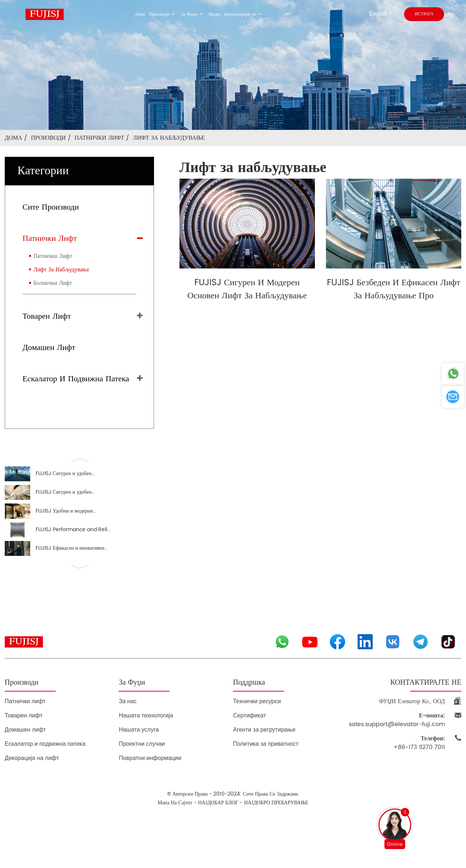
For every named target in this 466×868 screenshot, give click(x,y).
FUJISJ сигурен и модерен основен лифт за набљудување (247, 289)
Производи (163, 14)
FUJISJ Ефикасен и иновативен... (72, 562)
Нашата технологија (146, 731)
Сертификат (250, 731)
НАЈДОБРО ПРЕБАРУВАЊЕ (276, 818)
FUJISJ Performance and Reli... (73, 540)
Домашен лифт (49, 348)
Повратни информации (150, 773)
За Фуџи (193, 14)
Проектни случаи (142, 759)
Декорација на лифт (32, 773)
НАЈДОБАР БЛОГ (218, 818)
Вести (214, 14)
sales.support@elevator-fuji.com (397, 735)
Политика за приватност (266, 759)
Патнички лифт (100, 138)
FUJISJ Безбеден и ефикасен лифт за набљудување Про (394, 289)
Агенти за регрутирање (264, 745)
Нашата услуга (139, 745)
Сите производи (51, 207)
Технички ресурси (257, 716)
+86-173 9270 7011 (419, 758)
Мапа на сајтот (175, 818)
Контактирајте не (244, 14)
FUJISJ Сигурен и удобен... (65, 475)
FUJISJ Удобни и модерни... (66, 519)
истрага (424, 14)
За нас (128, 716)
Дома (140, 14)
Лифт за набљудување (169, 138)
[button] (79, 459)
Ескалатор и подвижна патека (76, 379)
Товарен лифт (47, 316)
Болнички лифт (53, 283)
